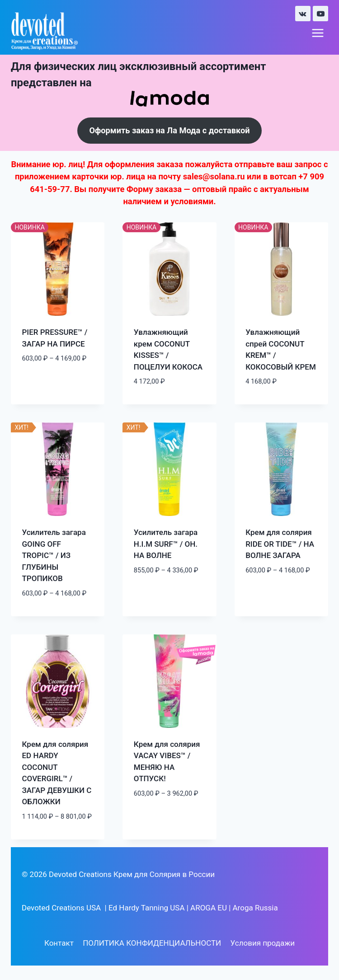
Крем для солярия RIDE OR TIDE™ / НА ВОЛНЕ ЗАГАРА (280, 544)
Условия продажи (263, 943)
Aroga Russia (255, 908)
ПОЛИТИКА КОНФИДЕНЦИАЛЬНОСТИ (152, 943)
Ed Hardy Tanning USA (147, 908)
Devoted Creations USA (61, 908)
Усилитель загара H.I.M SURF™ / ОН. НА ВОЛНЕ (166, 544)
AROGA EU (209, 908)
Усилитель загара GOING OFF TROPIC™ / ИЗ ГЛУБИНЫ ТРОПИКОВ (54, 556)
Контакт (59, 943)
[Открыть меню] (318, 33)
